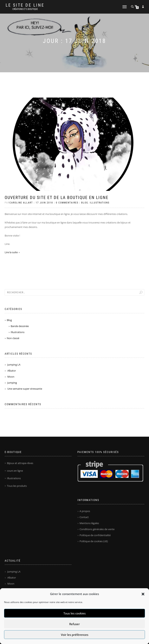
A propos (85, 511)
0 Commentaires (67, 203)
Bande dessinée (20, 326)
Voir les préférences (75, 635)
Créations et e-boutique (25, 9)
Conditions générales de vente (97, 529)
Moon (11, 377)
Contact (84, 517)
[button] (143, 594)
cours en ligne (15, 471)
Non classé (13, 338)
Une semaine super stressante (25, 389)
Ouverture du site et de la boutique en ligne (57, 198)
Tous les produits (17, 486)
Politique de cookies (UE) (94, 541)
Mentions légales (89, 523)
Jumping (12, 383)
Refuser (74, 624)
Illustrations (100, 203)
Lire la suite (11, 252)
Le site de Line (25, 5)
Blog (85, 203)
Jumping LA (14, 365)
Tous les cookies (74, 613)
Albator (12, 371)
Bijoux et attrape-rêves (20, 463)
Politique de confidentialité (95, 535)
